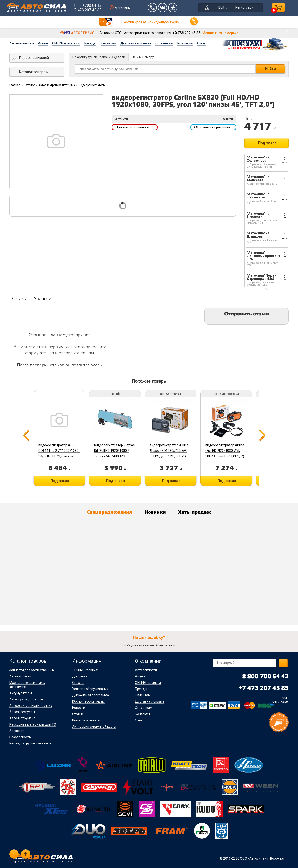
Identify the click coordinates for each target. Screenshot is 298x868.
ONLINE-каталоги (66, 43)
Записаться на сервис (221, 33)
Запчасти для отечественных (32, 670)
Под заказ (267, 143)
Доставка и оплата (136, 43)
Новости (79, 708)
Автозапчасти (22, 43)
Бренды (90, 43)
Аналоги (42, 299)
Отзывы (18, 299)
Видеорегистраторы (92, 85)
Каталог (29, 85)
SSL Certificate (280, 700)
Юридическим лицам (88, 702)
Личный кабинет (85, 670)
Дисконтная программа (91, 696)
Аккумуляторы (21, 694)
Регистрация (245, 8)
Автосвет (17, 731)
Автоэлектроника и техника (57, 85)
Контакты (185, 43)
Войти (223, 8)
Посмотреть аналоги (133, 127)
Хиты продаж (197, 513)
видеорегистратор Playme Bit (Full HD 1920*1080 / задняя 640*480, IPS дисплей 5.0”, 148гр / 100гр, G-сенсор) (116, 456)
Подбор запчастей (34, 58)
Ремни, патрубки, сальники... (31, 744)
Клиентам (108, 43)
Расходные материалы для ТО (33, 725)
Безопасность (20, 737)
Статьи (78, 714)
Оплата (78, 683)
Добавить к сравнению (213, 127)
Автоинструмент (22, 719)
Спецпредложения (107, 513)
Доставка (80, 677)
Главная (15, 85)
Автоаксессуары (22, 712)
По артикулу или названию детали (99, 57)
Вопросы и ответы (86, 721)
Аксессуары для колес (27, 700)
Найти (270, 69)
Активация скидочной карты (94, 727)
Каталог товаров (33, 72)
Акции (43, 43)
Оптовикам (164, 43)
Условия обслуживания (90, 689)
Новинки (156, 513)
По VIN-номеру (143, 57)
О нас (202, 43)
